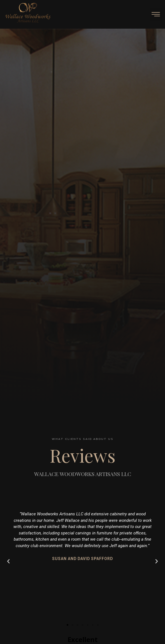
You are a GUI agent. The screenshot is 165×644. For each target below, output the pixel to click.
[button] (156, 14)
